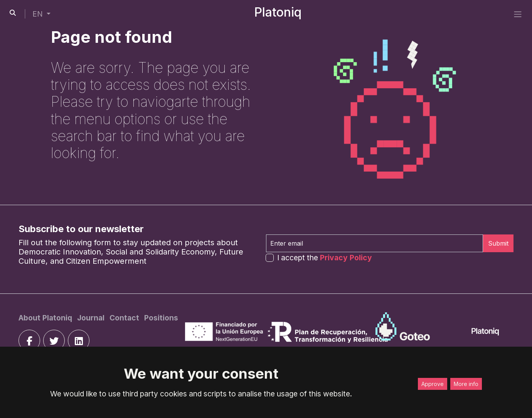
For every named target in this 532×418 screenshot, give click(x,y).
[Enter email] (375, 243)
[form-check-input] (270, 258)
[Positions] (161, 318)
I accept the (325, 258)
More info (466, 384)
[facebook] (29, 340)
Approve (433, 384)
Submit (498, 243)
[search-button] (13, 13)
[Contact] (125, 318)
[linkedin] (79, 340)
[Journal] (92, 318)
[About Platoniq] (46, 318)
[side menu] (518, 14)
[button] (41, 14)
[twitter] (54, 340)
